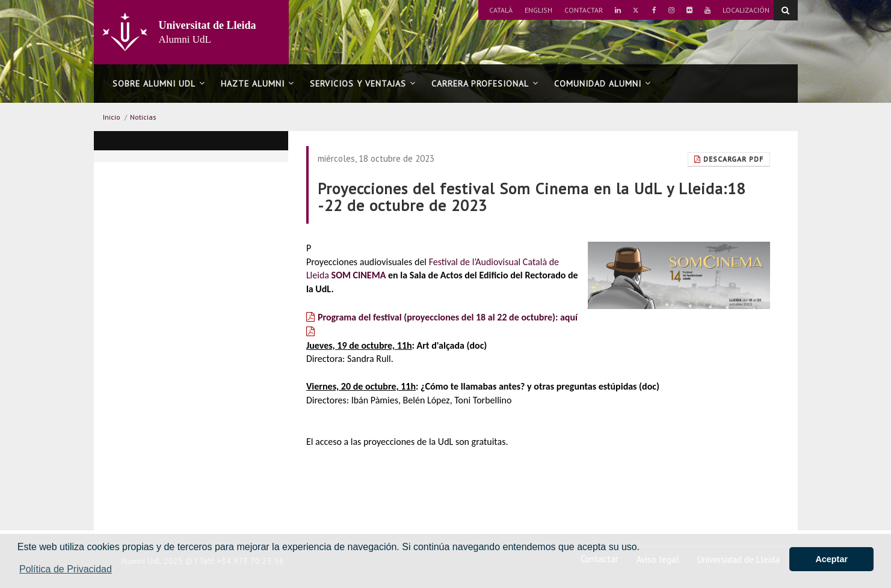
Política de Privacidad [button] (66, 569)
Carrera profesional (485, 84)
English (538, 10)
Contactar (584, 10)
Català (501, 10)
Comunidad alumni (603, 84)
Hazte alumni (257, 84)
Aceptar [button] (831, 559)
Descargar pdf (729, 159)
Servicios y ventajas (363, 84)
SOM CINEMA (359, 275)
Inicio (112, 117)
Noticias (143, 117)
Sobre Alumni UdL (159, 84)
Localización (746, 10)
